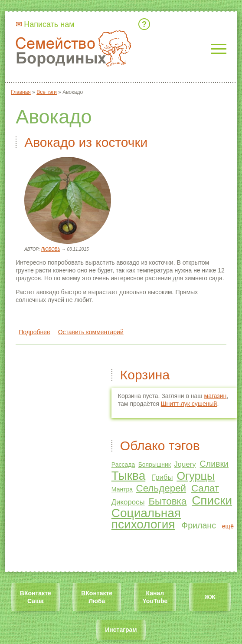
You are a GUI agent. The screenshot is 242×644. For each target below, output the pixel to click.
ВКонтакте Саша (36, 597)
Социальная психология (146, 519)
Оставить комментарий (91, 332)
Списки (212, 500)
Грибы (162, 477)
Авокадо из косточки (86, 142)
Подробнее (34, 332)
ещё (228, 526)
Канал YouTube (155, 597)
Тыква (128, 476)
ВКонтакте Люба (97, 597)
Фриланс (199, 525)
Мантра (122, 489)
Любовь (51, 249)
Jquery (185, 464)
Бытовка (167, 501)
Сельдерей (161, 488)
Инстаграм (121, 630)
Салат (205, 488)
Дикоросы (128, 502)
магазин (216, 396)
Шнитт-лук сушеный (189, 404)
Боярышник (155, 465)
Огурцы (196, 476)
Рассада (123, 465)
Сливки (214, 464)
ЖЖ (210, 597)
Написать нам (49, 24)
